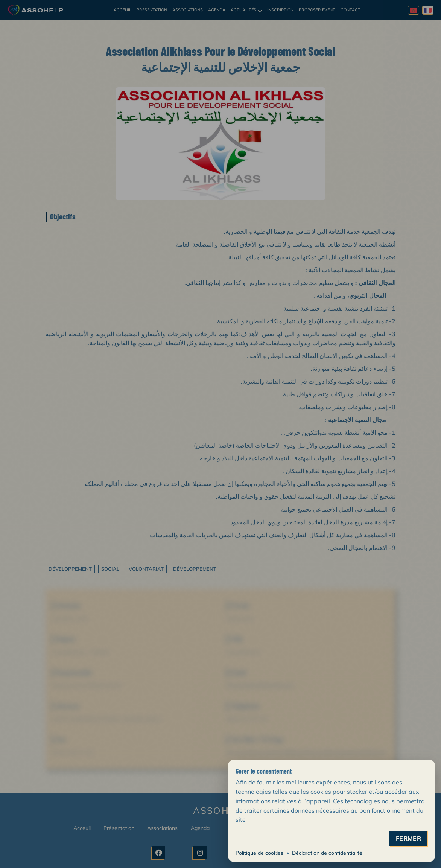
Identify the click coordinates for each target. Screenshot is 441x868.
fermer (408, 838)
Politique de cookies (259, 853)
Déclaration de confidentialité (327, 853)
